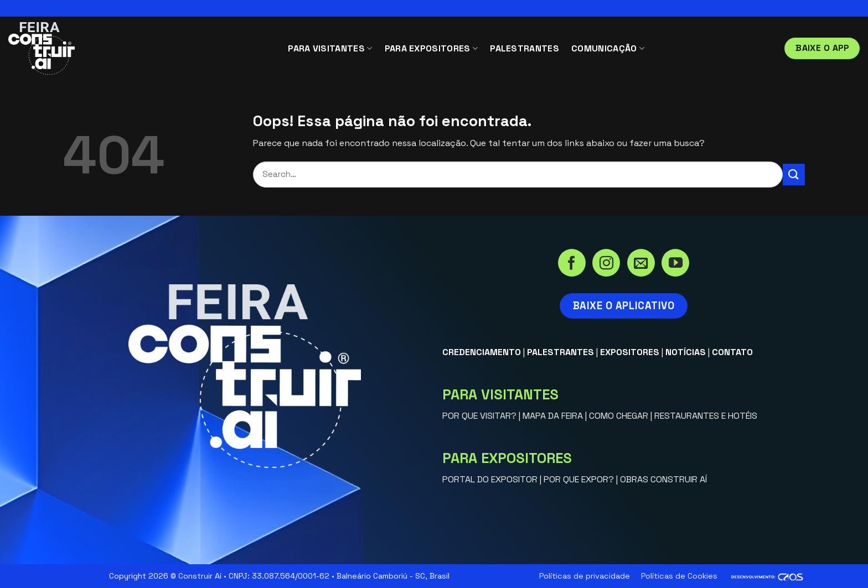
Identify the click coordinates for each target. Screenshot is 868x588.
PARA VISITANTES (330, 48)
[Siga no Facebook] (572, 264)
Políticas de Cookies (679, 576)
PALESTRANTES (525, 48)
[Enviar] (794, 175)
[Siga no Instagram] (606, 264)
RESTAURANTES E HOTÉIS (706, 416)
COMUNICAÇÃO (608, 48)
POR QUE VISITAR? (479, 416)
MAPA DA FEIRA (553, 416)
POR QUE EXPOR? (579, 479)
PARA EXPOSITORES (432, 48)
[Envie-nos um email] (641, 264)
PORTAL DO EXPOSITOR (490, 479)
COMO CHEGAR (619, 416)
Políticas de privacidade (585, 576)
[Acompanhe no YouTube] (675, 264)
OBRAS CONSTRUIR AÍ (663, 479)
